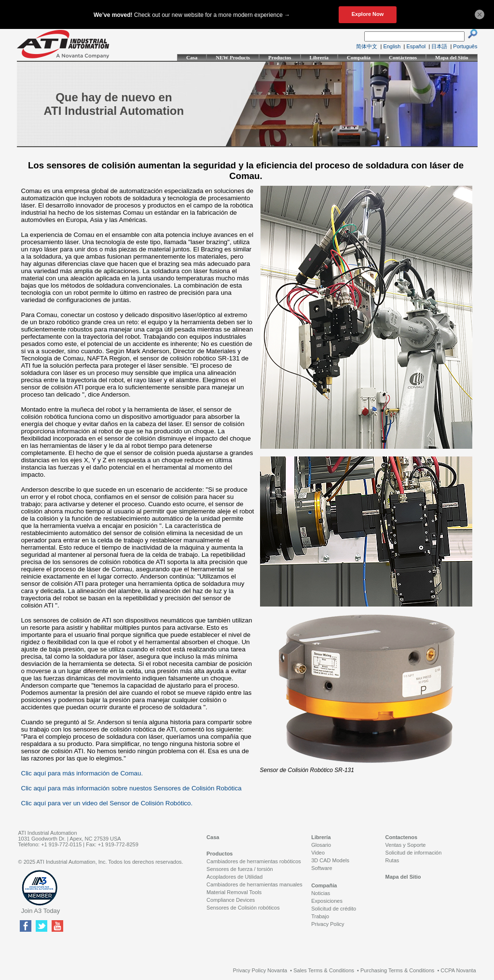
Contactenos (402, 837)
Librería (319, 57)
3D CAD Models (330, 860)
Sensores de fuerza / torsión (240, 869)
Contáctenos (403, 57)
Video (318, 853)
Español (416, 46)
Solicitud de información (414, 853)
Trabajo (320, 916)
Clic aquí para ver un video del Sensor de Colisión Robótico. (107, 803)
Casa (192, 57)
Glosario (321, 845)
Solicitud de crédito (334, 909)
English (392, 46)
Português (465, 46)
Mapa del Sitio (452, 57)
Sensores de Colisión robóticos (243, 908)
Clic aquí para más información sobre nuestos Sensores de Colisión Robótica (131, 788)
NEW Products (233, 57)
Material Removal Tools (234, 892)
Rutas (392, 860)
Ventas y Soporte (406, 845)
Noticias (321, 893)
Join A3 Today (41, 911)
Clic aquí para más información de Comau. (82, 773)
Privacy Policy (328, 924)
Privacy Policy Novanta (260, 970)
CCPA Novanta (458, 970)
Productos (280, 57)
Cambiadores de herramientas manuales (254, 884)
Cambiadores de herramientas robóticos (254, 861)
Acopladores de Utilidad (234, 877)
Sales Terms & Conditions (324, 970)
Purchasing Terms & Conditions (397, 970)
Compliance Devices (231, 900)
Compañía (359, 57)
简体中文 (367, 46)
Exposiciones (327, 901)
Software (322, 868)
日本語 (439, 46)
